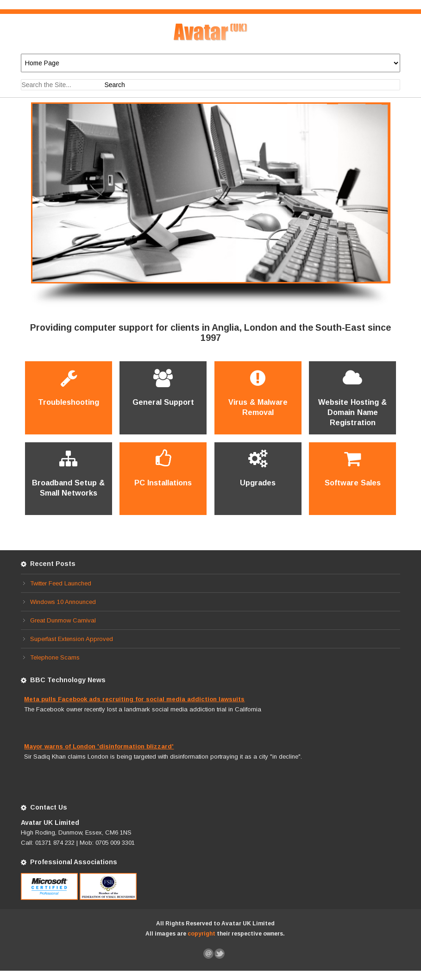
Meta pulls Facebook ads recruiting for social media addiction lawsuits (134, 699)
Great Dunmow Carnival (63, 620)
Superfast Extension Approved (72, 639)
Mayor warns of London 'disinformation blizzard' (99, 746)
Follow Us (220, 954)
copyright (201, 934)
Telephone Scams (55, 657)
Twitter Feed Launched (61, 583)
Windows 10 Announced (63, 602)
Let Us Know (209, 954)
